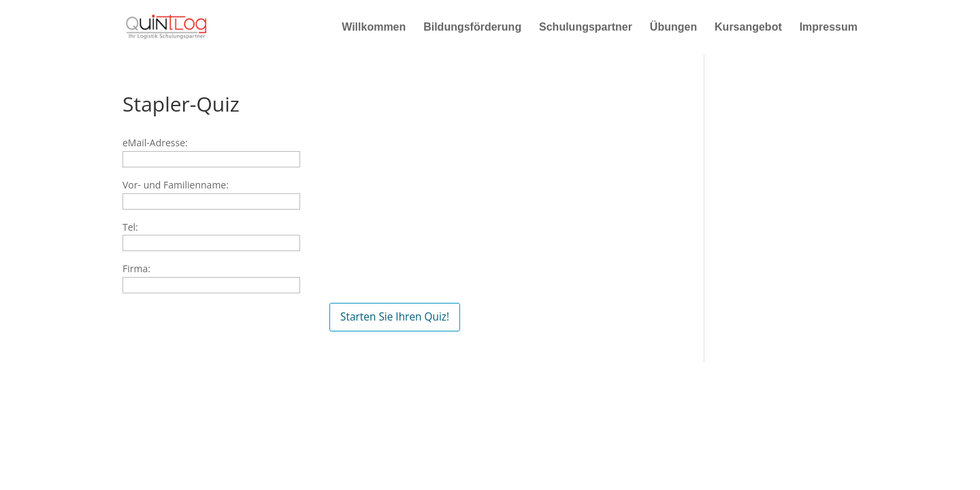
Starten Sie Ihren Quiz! (395, 317)
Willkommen (374, 28)
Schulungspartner (586, 28)
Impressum (829, 28)
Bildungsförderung (472, 28)
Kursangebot (748, 28)
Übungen (673, 28)
